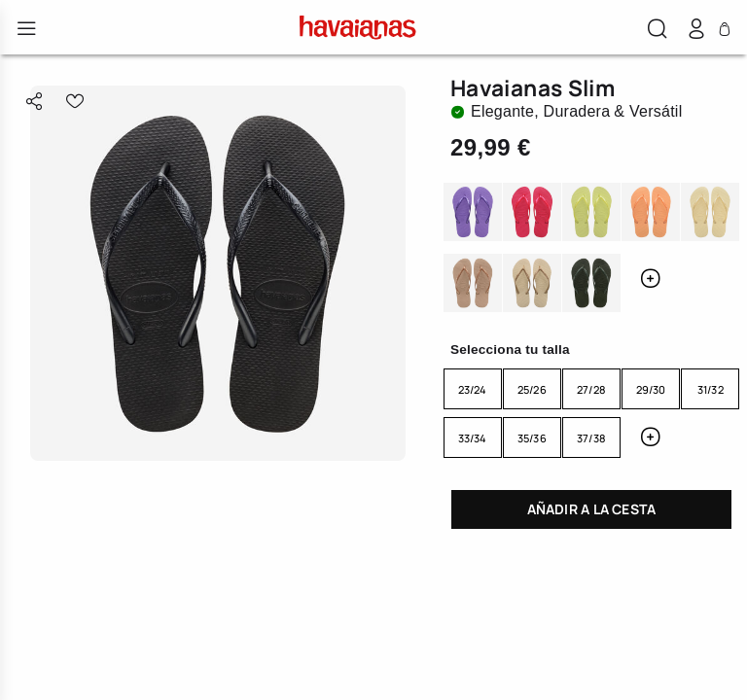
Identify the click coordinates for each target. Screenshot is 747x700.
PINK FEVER (532, 213)
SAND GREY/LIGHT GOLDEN (532, 284)
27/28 (591, 389)
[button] (658, 31)
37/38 (591, 438)
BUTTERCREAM (710, 213)
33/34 (473, 438)
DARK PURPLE (473, 213)
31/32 (711, 389)
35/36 (532, 438)
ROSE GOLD (473, 284)
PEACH (651, 213)
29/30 (651, 389)
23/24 (473, 389)
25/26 (532, 389)
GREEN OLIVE (591, 284)
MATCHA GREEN (591, 213)
